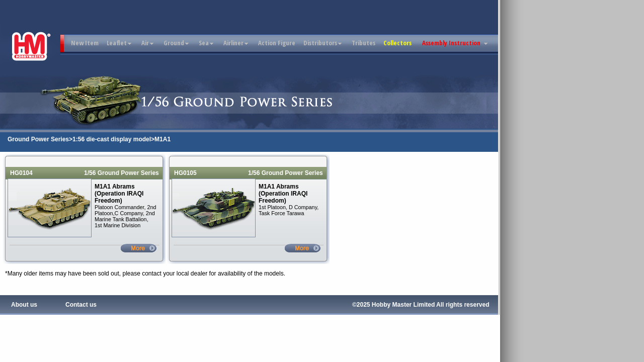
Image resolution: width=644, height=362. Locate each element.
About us (24, 305)
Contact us (81, 305)
